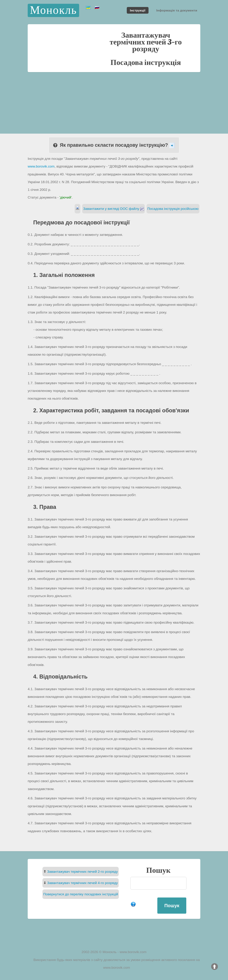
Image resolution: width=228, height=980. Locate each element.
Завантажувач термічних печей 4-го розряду (82, 883)
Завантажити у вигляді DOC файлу (113, 209)
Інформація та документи (177, 10)
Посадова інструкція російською (173, 209)
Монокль (53, 10)
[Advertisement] (114, 99)
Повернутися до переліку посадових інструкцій (81, 894)
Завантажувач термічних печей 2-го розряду (82, 872)
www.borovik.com (41, 166)
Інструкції (138, 10)
